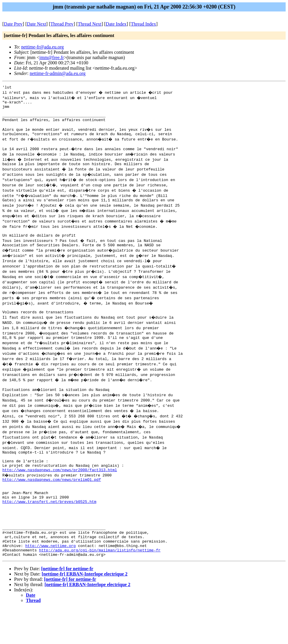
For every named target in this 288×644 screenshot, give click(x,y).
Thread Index (143, 24)
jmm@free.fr (52, 57)
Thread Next (90, 24)
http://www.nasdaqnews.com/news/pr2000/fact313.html (60, 490)
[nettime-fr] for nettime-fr (67, 605)
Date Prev (13, 24)
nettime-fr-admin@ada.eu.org (58, 73)
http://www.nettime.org (51, 580)
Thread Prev (62, 24)
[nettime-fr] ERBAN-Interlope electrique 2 (85, 610)
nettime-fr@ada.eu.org (42, 47)
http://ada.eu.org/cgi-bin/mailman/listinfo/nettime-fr (100, 585)
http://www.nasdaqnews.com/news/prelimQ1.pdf (52, 501)
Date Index (116, 24)
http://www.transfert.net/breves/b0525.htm (49, 527)
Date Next (37, 24)
